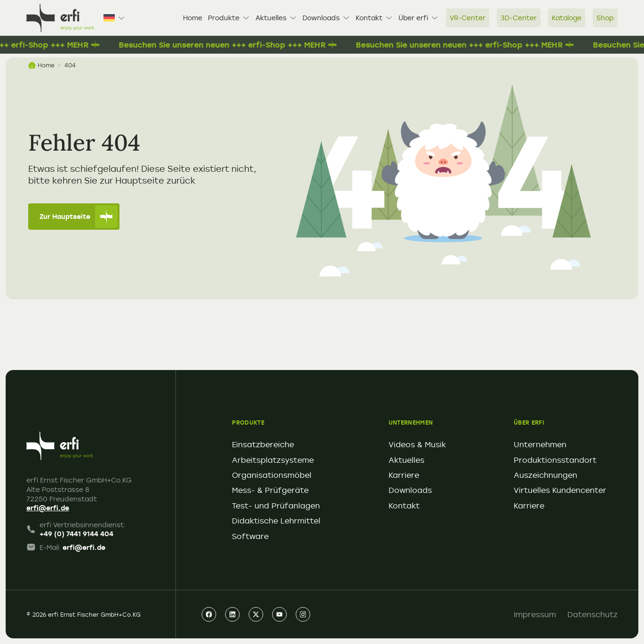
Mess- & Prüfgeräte (270, 490)
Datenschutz (592, 614)
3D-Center (519, 18)
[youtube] (279, 614)
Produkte (229, 18)
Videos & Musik (417, 444)
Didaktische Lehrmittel (276, 521)
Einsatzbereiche (263, 444)
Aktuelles (276, 18)
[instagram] (303, 614)
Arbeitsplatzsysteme (273, 460)
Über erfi (418, 18)
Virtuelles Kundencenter (560, 490)
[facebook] (209, 614)
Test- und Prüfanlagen (276, 506)
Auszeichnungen (545, 475)
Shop (605, 18)
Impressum (535, 614)
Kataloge (567, 18)
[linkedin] (232, 614)
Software (250, 536)
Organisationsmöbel (272, 475)
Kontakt (374, 18)
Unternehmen (540, 444)
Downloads (326, 18)
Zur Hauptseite (79, 217)
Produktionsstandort (555, 460)
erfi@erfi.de (48, 508)
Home (193, 18)
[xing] (256, 614)
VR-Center (468, 18)
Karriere (404, 475)
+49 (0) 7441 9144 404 (76, 534)
